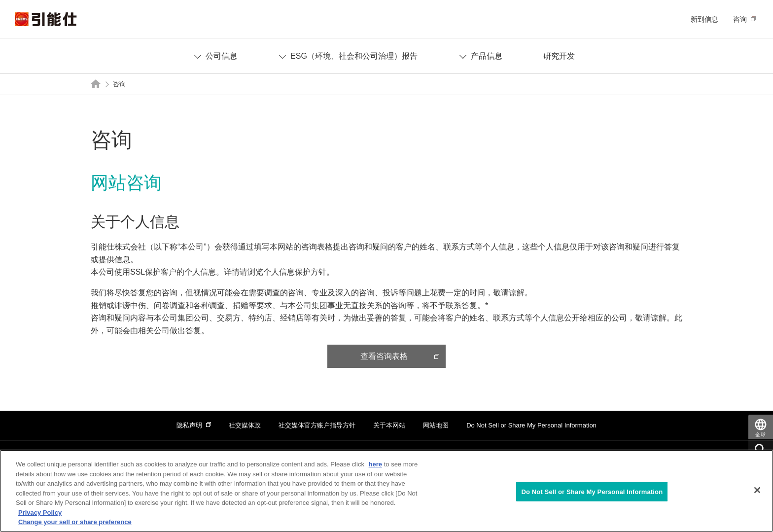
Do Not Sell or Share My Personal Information (531, 425)
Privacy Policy (40, 513)
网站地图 (436, 425)
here (375, 464)
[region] (386, 491)
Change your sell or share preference (75, 522)
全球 (761, 435)
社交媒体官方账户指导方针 (317, 425)
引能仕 (46, 19)
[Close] (757, 490)
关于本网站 (389, 425)
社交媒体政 (245, 425)
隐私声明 (189, 425)
